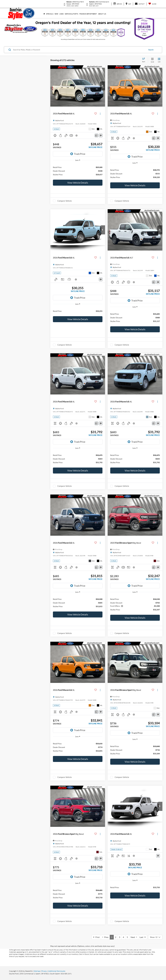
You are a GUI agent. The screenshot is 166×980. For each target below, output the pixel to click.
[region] (78, 171)
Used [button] (61, 14)
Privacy (44, 971)
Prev (105, 937)
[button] (102, 86)
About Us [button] (102, 14)
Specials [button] (50, 14)
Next (134, 937)
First (96, 937)
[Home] (44, 14)
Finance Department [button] (88, 14)
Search (151, 50)
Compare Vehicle (65, 201)
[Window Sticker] (101, 135)
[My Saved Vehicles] (152, 4)
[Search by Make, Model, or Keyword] (79, 50)
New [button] (56, 14)
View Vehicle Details (78, 183)
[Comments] (96, 135)
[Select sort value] (144, 60)
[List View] (159, 60)
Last (143, 937)
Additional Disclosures (57, 971)
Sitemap (37, 971)
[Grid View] (152, 60)
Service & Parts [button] (71, 14)
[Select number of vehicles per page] (155, 937)
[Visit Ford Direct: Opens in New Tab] (73, 974)
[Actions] (100, 114)
